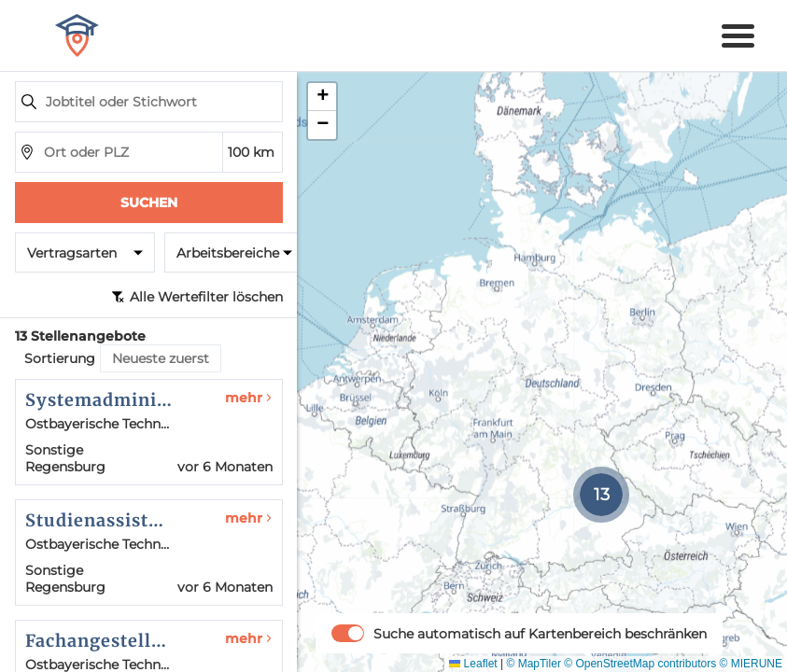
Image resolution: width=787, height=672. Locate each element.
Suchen (149, 203)
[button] (601, 495)
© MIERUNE (751, 664)
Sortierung (60, 358)
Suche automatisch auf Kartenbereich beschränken (540, 634)
